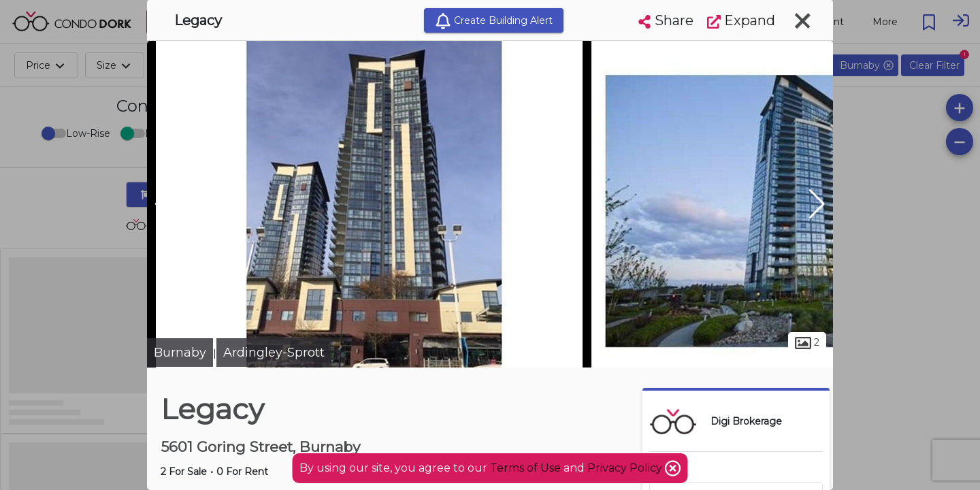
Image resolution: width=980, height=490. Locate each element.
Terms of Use (525, 468)
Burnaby (180, 353)
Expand (741, 20)
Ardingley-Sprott (274, 353)
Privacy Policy (626, 468)
